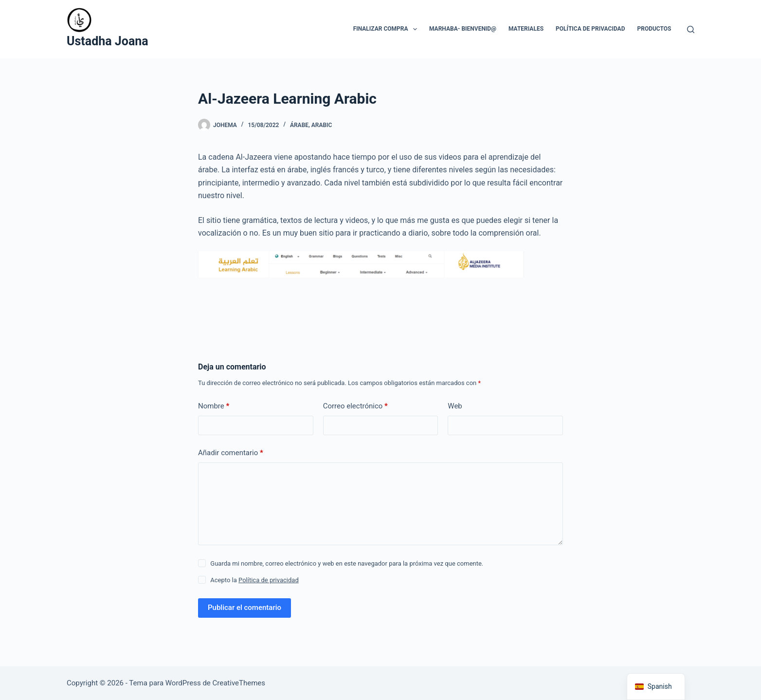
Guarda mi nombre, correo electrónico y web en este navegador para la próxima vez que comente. (347, 563)
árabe (299, 125)
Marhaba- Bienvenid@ (463, 29)
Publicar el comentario (245, 608)
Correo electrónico (355, 406)
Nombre (214, 406)
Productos (654, 29)
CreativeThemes (239, 683)
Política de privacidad (590, 29)
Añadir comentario (231, 453)
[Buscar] (691, 29)
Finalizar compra (387, 29)
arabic (322, 125)
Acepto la (254, 580)
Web (455, 406)
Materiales (526, 29)
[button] (415, 29)
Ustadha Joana (108, 41)
